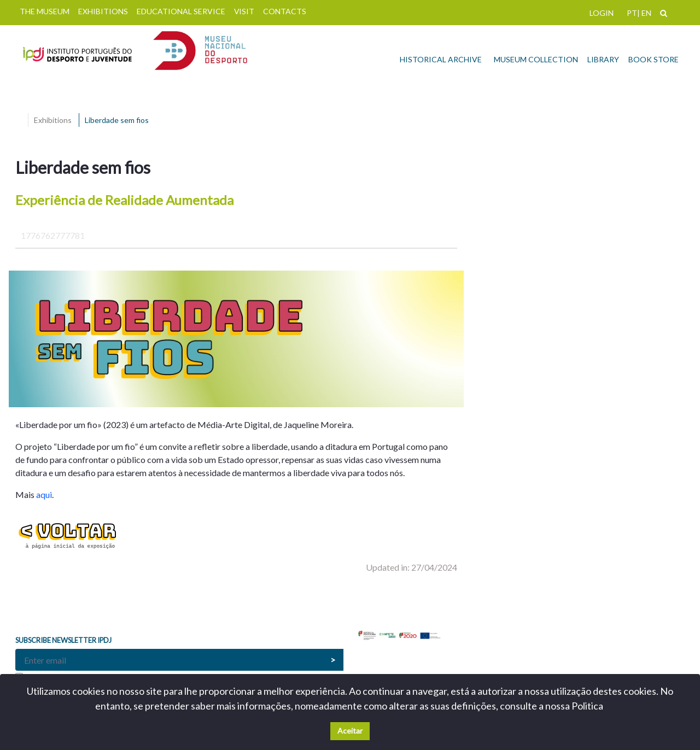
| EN (644, 13)
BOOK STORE (654, 59)
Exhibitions (53, 120)
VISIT (244, 11)
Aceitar (350, 731)
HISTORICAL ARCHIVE (441, 59)
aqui (44, 494)
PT (632, 13)
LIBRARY (603, 59)
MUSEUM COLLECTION (536, 59)
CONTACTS (285, 11)
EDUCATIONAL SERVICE (181, 11)
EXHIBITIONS (103, 11)
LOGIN (602, 13)
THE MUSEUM (45, 11)
